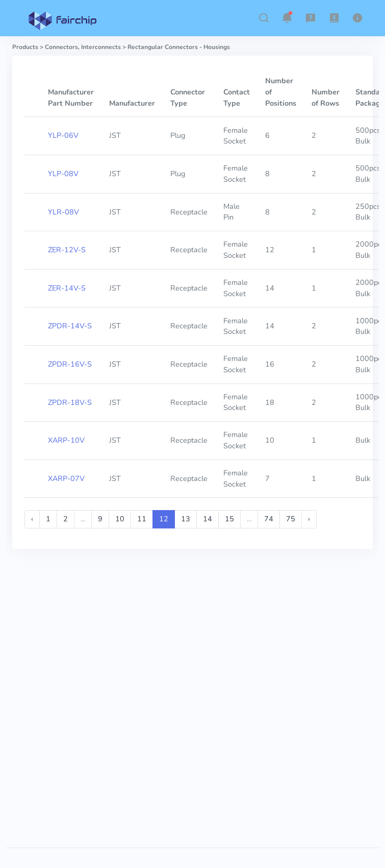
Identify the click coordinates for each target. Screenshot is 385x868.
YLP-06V (63, 135)
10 (120, 519)
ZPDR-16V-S (70, 364)
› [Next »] (309, 519)
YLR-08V (63, 212)
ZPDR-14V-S (70, 326)
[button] (264, 18)
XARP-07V (66, 478)
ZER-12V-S (67, 250)
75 (291, 519)
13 (186, 519)
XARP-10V (66, 440)
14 (208, 519)
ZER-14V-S (67, 288)
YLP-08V (63, 174)
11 (142, 519)
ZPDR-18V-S (70, 402)
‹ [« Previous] (32, 519)
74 (269, 519)
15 (229, 519)
